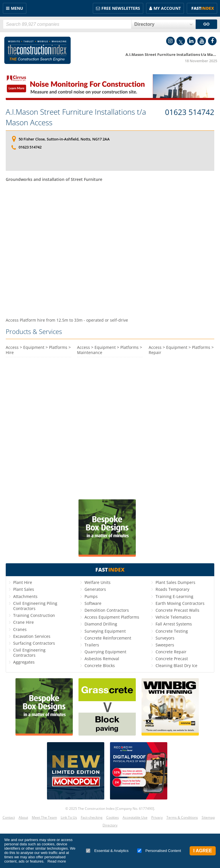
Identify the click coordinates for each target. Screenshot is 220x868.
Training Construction (34, 615)
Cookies (113, 817)
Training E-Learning (174, 596)
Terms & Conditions (182, 817)
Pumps (91, 596)
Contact (9, 817)
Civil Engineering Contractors (29, 653)
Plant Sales (24, 589)
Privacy (157, 817)
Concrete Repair (171, 652)
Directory (110, 825)
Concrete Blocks (100, 665)
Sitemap (208, 817)
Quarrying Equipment (105, 652)
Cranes (20, 629)
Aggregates (24, 662)
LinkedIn (191, 41)
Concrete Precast (172, 659)
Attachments (25, 596)
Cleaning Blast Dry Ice (176, 665)
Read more (57, 861)
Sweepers (165, 645)
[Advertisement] (110, 249)
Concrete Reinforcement (108, 638)
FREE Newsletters (121, 8)
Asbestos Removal (102, 659)
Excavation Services (32, 636)
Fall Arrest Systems (174, 624)
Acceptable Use (135, 817)
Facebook (212, 41)
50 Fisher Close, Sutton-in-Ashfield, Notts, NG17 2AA (64, 139)
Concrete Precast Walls (177, 610)
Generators (95, 589)
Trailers (92, 645)
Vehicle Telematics (173, 617)
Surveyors (165, 638)
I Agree (203, 851)
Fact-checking (92, 817)
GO (207, 24)
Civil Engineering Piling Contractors (35, 606)
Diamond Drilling (101, 624)
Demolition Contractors (107, 610)
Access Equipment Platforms (112, 617)
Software (93, 603)
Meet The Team (44, 817)
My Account (167, 8)
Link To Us (69, 817)
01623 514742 (190, 112)
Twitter (181, 41)
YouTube (202, 41)
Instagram (170, 41)
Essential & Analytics (107, 851)
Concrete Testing (172, 631)
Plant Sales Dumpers (175, 582)
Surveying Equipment (105, 631)
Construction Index (38, 50)
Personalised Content (159, 851)
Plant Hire (23, 582)
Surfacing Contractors (34, 643)
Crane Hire (23, 622)
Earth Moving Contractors (180, 603)
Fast (203, 8)
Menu (17, 8)
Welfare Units (98, 582)
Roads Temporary (172, 589)
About (23, 817)
